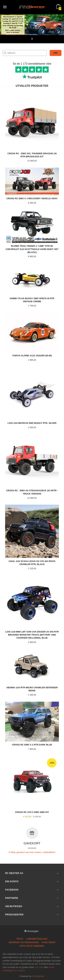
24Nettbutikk (38, 976)
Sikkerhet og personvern (23, 942)
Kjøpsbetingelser (37, 939)
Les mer (39, 967)
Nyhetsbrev (49, 942)
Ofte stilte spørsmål (32, 946)
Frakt (20, 939)
